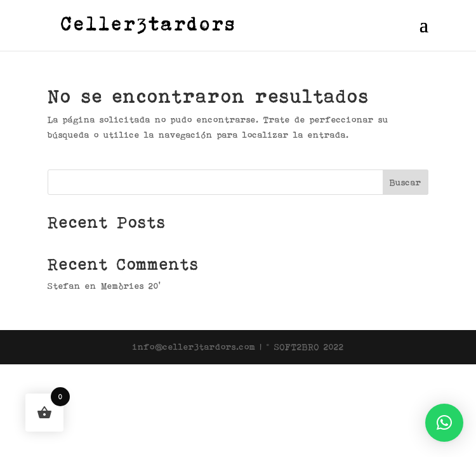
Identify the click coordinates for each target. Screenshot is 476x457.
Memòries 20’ (131, 286)
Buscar (406, 182)
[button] (444, 423)
